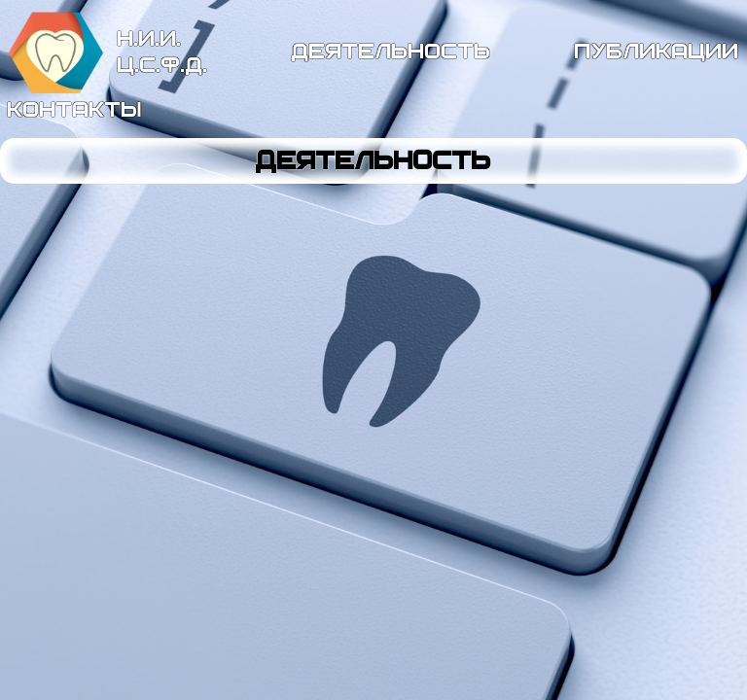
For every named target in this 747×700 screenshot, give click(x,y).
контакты (75, 110)
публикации (657, 52)
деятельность (391, 52)
